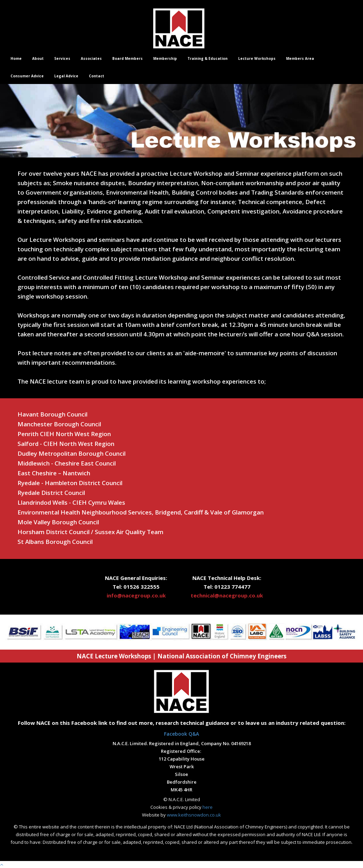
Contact (97, 76)
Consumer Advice (27, 76)
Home (16, 58)
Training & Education (208, 58)
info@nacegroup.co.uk (136, 595)
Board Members (127, 58)
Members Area (300, 58)
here (208, 807)
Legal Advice (66, 76)
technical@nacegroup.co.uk (227, 595)
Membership (165, 58)
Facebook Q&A (181, 734)
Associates (91, 58)
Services (62, 58)
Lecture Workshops (257, 58)
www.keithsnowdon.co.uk (194, 815)
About (38, 58)
